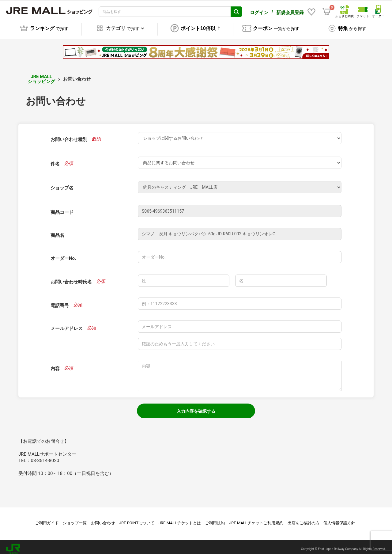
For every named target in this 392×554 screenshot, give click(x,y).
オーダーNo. (63, 254)
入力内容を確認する (196, 407)
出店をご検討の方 (303, 519)
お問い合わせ (103, 519)
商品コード (62, 208)
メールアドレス (67, 324)
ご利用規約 (215, 519)
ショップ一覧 (75, 519)
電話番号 (60, 301)
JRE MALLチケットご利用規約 (256, 519)
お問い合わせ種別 (69, 135)
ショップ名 (62, 184)
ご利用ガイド (47, 519)
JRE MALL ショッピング (41, 75)
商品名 (57, 231)
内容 (55, 364)
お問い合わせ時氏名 (71, 278)
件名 (55, 160)
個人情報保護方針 (339, 519)
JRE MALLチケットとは (180, 519)
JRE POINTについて (137, 519)
